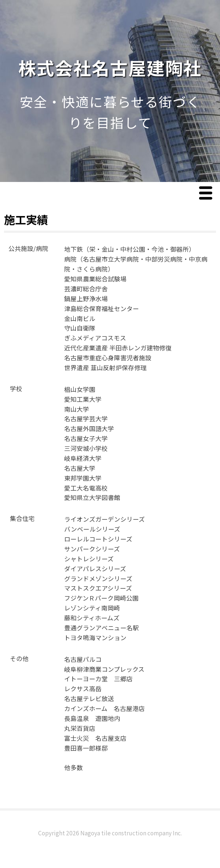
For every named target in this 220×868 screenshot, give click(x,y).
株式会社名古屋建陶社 (110, 68)
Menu (208, 193)
